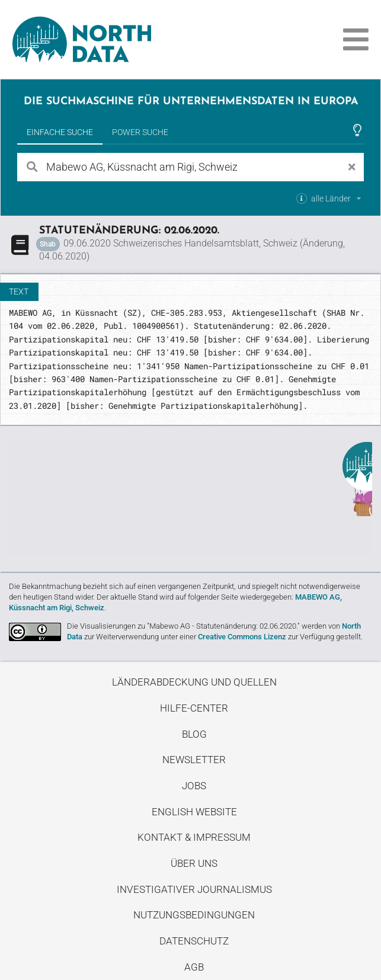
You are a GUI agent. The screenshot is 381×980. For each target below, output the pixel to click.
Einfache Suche (60, 132)
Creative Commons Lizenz (242, 637)
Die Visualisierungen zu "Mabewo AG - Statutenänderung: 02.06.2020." (183, 626)
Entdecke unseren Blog (190, 497)
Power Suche (140, 132)
